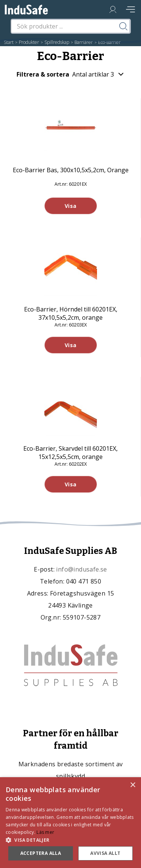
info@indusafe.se (81, 569)
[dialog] (70, 823)
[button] (70, 840)
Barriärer (84, 42)
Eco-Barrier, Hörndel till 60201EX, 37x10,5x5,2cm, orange (71, 313)
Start (9, 42)
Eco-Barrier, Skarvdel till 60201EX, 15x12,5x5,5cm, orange (70, 453)
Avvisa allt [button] (105, 853)
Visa (71, 206)
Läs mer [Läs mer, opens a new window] (45, 832)
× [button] (133, 785)
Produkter (29, 42)
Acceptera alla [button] (41, 853)
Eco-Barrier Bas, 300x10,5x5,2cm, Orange (71, 170)
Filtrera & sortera (70, 74)
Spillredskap (57, 42)
